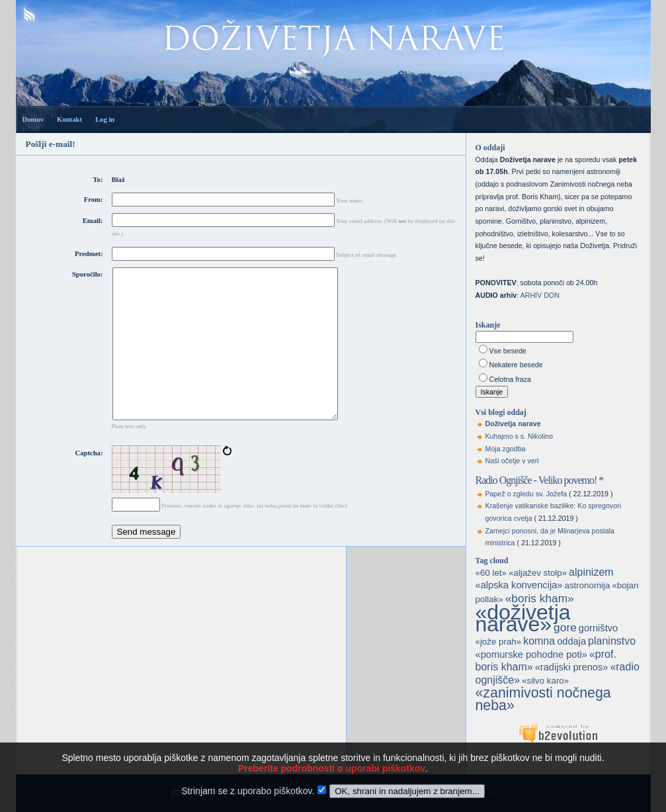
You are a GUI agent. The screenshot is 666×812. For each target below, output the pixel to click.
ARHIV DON (540, 295)
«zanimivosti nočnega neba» (543, 699)
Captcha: (89, 483)
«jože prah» (499, 642)
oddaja (571, 641)
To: (98, 180)
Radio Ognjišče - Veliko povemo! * (540, 480)
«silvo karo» (545, 681)
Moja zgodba (506, 449)
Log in (105, 119)
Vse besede (508, 351)
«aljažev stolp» (538, 573)
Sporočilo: (88, 274)
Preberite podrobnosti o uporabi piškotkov (332, 784)
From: (94, 200)
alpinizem (591, 572)
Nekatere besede (516, 365)
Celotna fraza (510, 379)
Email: (93, 221)
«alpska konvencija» (519, 585)
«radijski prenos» (572, 667)
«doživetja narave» (523, 618)
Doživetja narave (513, 424)
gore (565, 627)
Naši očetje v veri (512, 461)
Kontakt (69, 119)
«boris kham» (540, 598)
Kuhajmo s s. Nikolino (519, 436)
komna (539, 641)
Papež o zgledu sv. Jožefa (526, 494)
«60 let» (491, 573)
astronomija (587, 585)
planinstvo (612, 641)
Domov (33, 119)
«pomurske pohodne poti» (531, 654)
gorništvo (598, 628)
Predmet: (89, 254)
